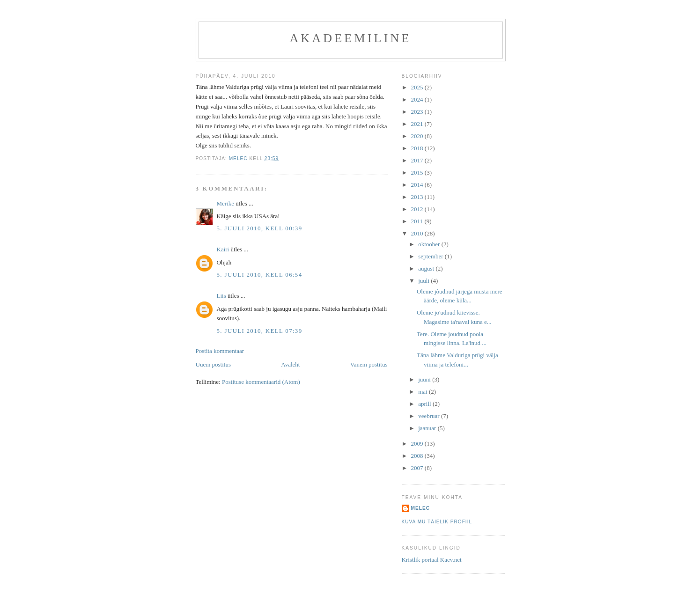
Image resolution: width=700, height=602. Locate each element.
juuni (425, 379)
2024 (418, 99)
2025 (418, 87)
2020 (418, 136)
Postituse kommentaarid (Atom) (261, 382)
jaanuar (428, 428)
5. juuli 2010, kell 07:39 (260, 331)
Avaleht (290, 364)
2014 (418, 185)
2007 (418, 468)
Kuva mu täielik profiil (437, 522)
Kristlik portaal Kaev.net (432, 560)
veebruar (430, 416)
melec (421, 508)
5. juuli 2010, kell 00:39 (260, 228)
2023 (418, 112)
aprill (425, 404)
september (431, 256)
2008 (418, 456)
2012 (418, 209)
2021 (418, 124)
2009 (418, 444)
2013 (418, 197)
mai (424, 392)
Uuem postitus (213, 364)
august (427, 268)
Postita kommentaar (220, 351)
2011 (418, 221)
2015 (418, 173)
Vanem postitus (369, 364)
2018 (418, 148)
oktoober (430, 244)
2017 (418, 160)
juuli (424, 281)
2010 (418, 233)
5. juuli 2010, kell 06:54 (260, 275)
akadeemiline (350, 38)
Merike (226, 203)
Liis (221, 296)
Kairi (223, 249)
